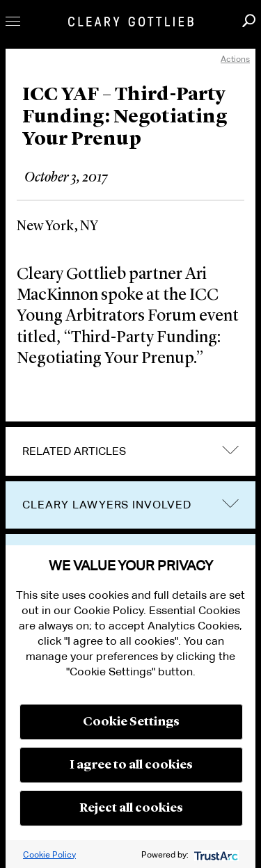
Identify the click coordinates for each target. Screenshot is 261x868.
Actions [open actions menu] (235, 59)
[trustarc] (215, 854)
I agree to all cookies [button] (131, 765)
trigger (230, 503)
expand (230, 450)
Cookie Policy (49, 854)
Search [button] (249, 21)
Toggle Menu (13, 21)
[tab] (130, 451)
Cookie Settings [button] (131, 722)
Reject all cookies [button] (131, 808)
